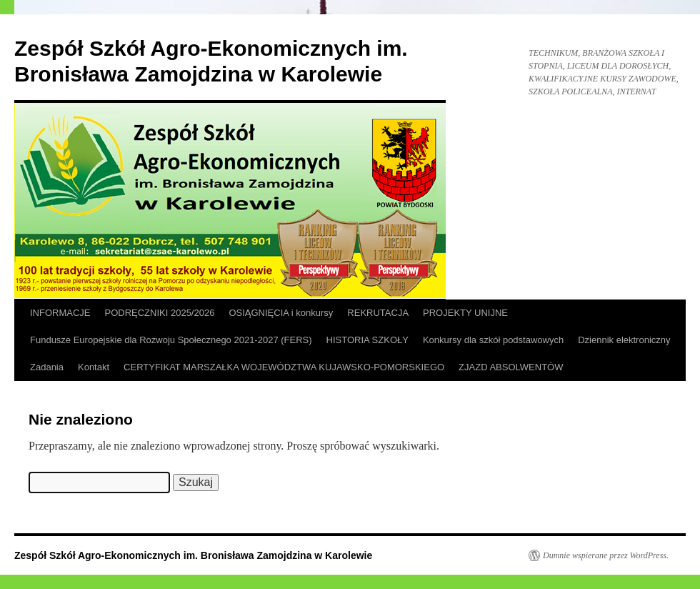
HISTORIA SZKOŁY (367, 340)
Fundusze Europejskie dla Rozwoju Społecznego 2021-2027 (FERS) (171, 340)
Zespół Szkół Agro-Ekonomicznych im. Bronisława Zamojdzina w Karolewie (193, 555)
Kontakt (94, 367)
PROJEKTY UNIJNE (465, 313)
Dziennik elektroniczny (624, 340)
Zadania (47, 367)
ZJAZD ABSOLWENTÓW (511, 367)
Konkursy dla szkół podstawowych (493, 340)
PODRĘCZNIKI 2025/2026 (160, 313)
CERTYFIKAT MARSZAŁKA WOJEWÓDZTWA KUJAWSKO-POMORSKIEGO (284, 367)
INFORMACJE (60, 313)
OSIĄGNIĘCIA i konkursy (281, 313)
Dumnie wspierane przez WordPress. (606, 555)
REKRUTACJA (378, 313)
